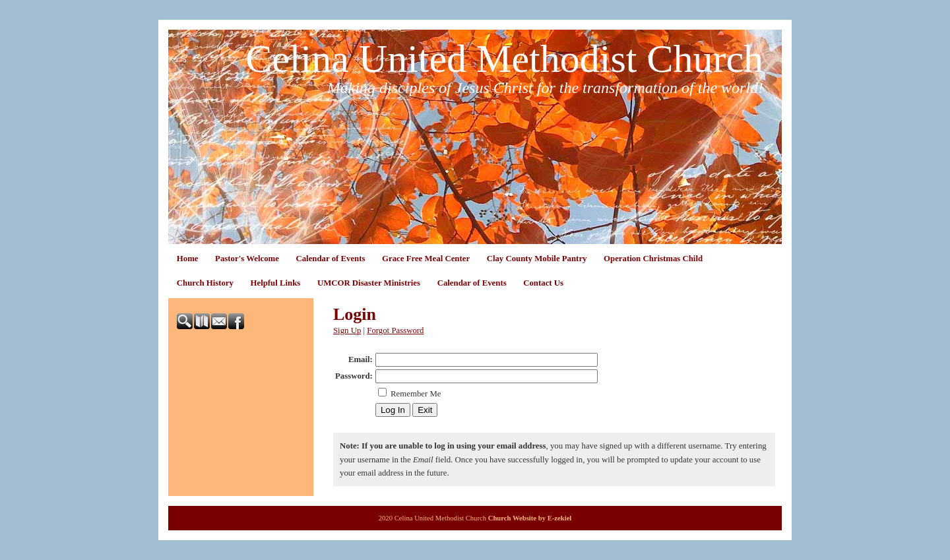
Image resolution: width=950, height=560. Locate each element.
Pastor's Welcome (247, 259)
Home (188, 259)
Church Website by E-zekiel (530, 518)
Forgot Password (395, 330)
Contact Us (543, 283)
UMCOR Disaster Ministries (369, 283)
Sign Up (347, 330)
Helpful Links (276, 283)
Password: (354, 376)
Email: (361, 359)
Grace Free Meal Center (426, 259)
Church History (205, 283)
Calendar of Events (330, 259)
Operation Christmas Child (653, 259)
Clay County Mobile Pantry (537, 259)
